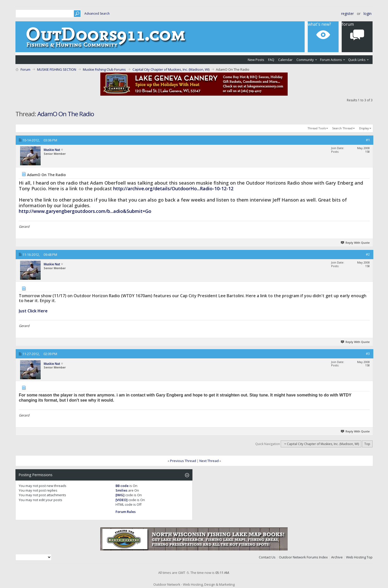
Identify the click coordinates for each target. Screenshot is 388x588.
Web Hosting (356, 557)
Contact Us (267, 557)
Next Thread (209, 461)
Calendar (285, 60)
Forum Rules (126, 512)
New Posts (256, 60)
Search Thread (342, 128)
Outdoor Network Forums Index (303, 557)
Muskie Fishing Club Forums (104, 69)
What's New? (319, 24)
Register (347, 13)
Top (367, 444)
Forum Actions (331, 60)
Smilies (121, 490)
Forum (348, 24)
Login (368, 13)
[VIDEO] (122, 500)
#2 (368, 254)
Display (364, 128)
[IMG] (120, 495)
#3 (368, 354)
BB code (122, 486)
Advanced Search (97, 13)
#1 (368, 140)
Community (305, 60)
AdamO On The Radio (66, 114)
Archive (337, 557)
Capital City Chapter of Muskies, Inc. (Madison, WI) (171, 69)
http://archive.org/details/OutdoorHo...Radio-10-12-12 (173, 188)
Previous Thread (183, 461)
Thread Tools (317, 128)
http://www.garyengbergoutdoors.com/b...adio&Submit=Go (85, 211)
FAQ (271, 60)
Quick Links (357, 60)
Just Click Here (33, 311)
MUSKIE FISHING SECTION (57, 69)
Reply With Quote (355, 243)
